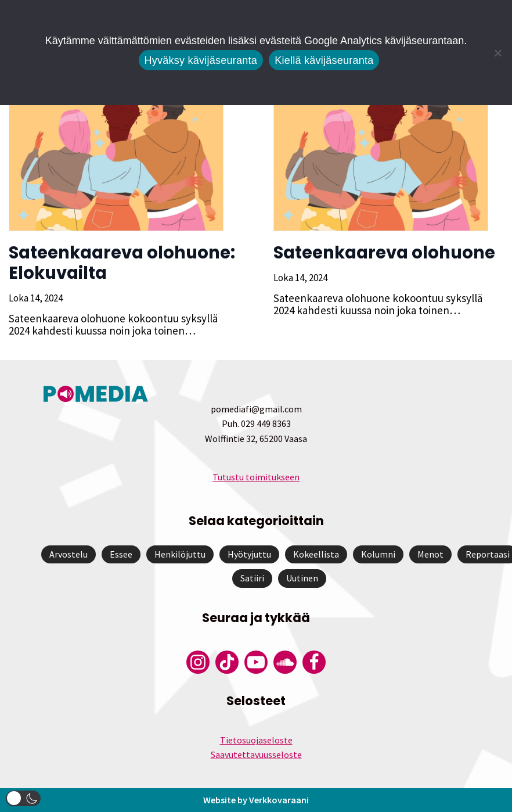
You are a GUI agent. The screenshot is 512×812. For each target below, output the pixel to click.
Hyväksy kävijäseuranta (201, 60)
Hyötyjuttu (249, 554)
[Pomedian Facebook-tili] (314, 662)
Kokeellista (316, 554)
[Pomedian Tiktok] (227, 662)
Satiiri (252, 578)
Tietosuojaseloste (256, 740)
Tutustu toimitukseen (256, 477)
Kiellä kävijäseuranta (324, 60)
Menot (430, 554)
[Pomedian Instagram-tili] (198, 662)
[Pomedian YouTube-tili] (256, 662)
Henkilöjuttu (180, 554)
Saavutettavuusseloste (256, 754)
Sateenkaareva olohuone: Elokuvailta (122, 263)
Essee (121, 554)
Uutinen (302, 578)
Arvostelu (68, 554)
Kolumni (378, 554)
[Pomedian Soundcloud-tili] (285, 662)
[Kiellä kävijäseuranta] (497, 53)
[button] (23, 798)
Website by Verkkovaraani (256, 800)
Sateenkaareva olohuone (384, 253)
